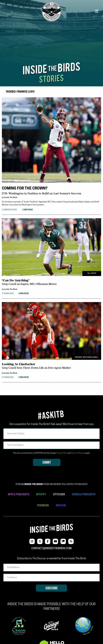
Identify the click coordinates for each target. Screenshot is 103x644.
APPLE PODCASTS (18, 495)
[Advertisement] (51, 42)
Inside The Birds (11, 197)
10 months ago (17, 210)
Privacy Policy (62, 453)
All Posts (92, 273)
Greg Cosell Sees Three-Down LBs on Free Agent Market (36, 368)
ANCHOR (61, 506)
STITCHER (59, 495)
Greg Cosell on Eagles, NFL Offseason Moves (29, 284)
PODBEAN (43, 506)
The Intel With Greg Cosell (87, 357)
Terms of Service (78, 453)
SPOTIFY (41, 495)
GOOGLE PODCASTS (84, 495)
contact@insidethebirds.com (51, 549)
